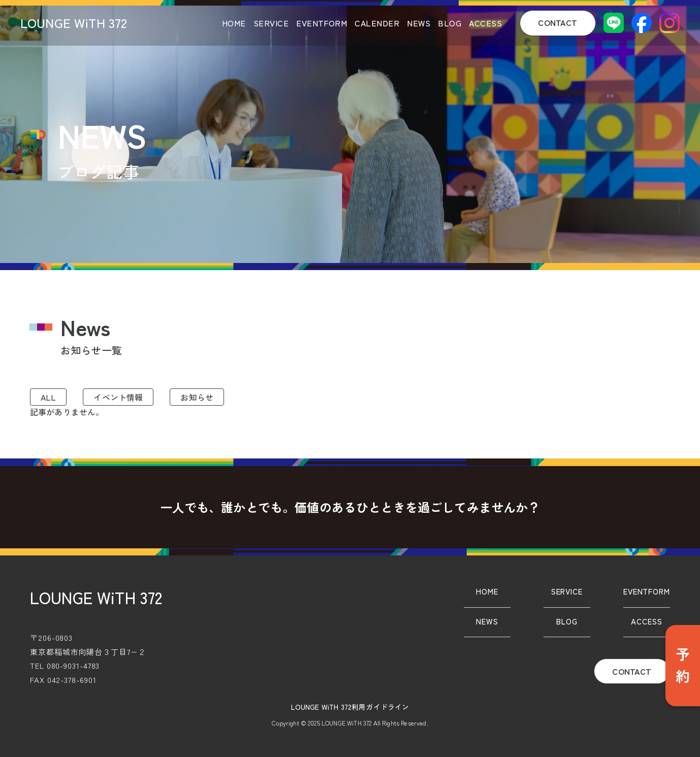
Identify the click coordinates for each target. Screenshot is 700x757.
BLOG (450, 23)
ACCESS (485, 23)
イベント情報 (118, 397)
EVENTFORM (322, 23)
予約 (683, 665)
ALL (48, 397)
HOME (234, 23)
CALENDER (377, 23)
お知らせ (197, 397)
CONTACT (558, 22)
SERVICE (271, 23)
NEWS (419, 23)
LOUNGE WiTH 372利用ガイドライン (350, 707)
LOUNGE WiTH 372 (74, 22)
